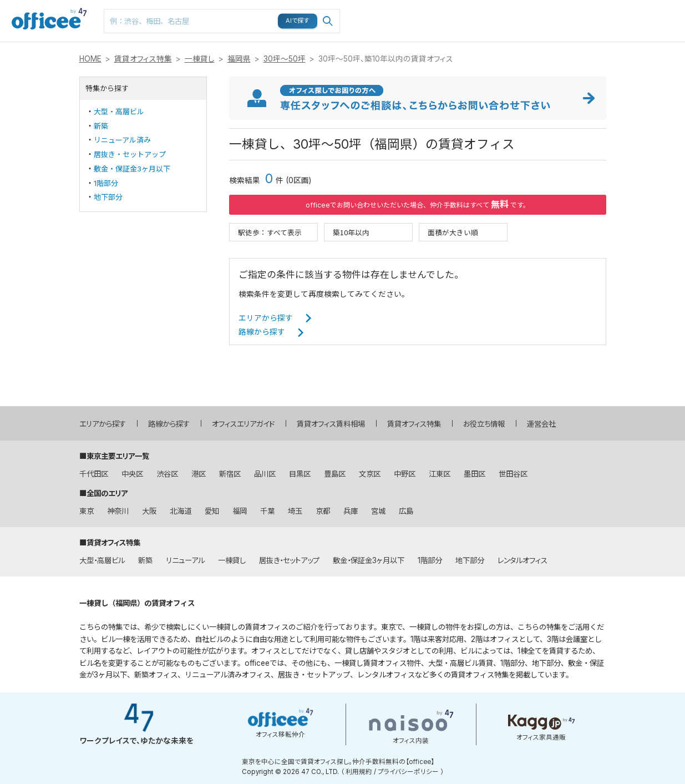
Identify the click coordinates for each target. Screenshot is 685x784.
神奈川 (118, 511)
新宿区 (230, 474)
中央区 (132, 474)
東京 (87, 511)
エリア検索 (411, 12)
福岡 (240, 511)
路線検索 (452, 6)
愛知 (212, 511)
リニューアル (185, 560)
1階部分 (106, 183)
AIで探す (298, 21)
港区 (199, 474)
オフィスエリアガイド (243, 424)
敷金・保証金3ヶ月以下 (132, 169)
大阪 (149, 511)
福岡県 (239, 59)
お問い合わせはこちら (664, 17)
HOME (90, 59)
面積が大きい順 (453, 232)
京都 (323, 511)
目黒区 (300, 474)
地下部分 (108, 197)
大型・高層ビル (119, 112)
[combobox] (222, 21)
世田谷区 (513, 474)
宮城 (378, 511)
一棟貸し (200, 59)
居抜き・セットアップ (130, 154)
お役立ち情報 (484, 424)
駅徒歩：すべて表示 (270, 232)
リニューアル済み (122, 140)
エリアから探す (266, 318)
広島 (406, 511)
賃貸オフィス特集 (143, 59)
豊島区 (335, 474)
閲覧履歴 (579, 6)
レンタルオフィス (522, 560)
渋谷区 (167, 474)
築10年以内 (351, 232)
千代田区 (94, 474)
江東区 (440, 474)
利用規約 (359, 772)
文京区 (370, 474)
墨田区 (475, 474)
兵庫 (351, 511)
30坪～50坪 (285, 59)
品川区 (265, 474)
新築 (101, 126)
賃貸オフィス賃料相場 (331, 424)
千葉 (267, 511)
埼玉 (295, 511)
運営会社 (541, 424)
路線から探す (262, 332)
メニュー (619, 6)
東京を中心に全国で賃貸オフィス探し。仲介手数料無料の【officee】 (338, 762)
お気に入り (537, 12)
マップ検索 (495, 12)
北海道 (181, 511)
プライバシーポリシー (408, 772)
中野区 (405, 474)
